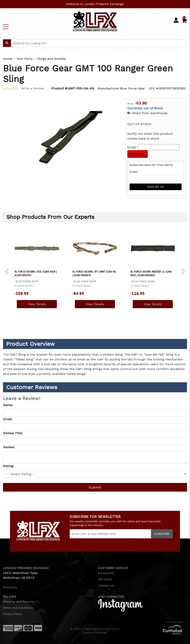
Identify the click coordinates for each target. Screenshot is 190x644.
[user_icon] (176, 20)
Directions (10, 587)
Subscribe (162, 534)
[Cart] (184, 20)
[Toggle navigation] (6, 27)
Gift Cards (105, 579)
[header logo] (95, 21)
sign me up (156, 187)
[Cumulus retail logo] (156, 630)
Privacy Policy (12, 614)
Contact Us (106, 585)
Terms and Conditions (18, 608)
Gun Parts (25, 59)
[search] (7, 43)
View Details (37, 304)
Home (8, 59)
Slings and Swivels (51, 59)
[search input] (95, 43)
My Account (106, 573)
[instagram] (120, 605)
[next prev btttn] (7, 272)
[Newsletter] (121, 534)
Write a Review (33, 88)
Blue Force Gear (133, 88)
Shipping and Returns (18, 601)
